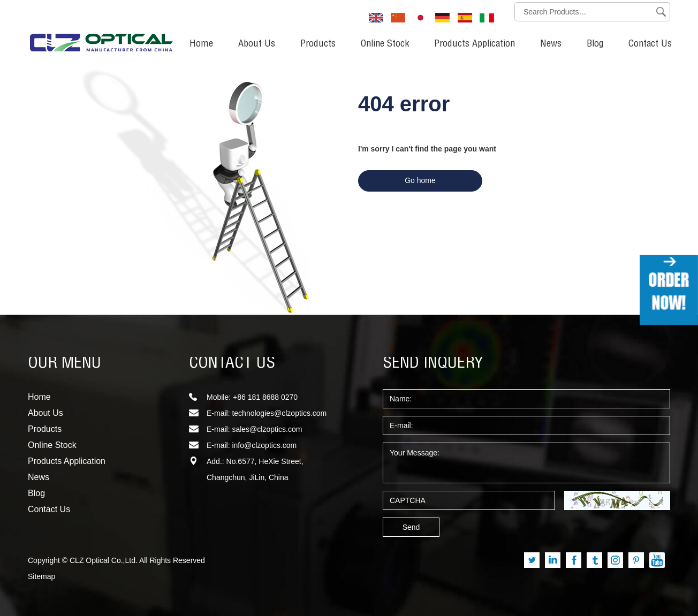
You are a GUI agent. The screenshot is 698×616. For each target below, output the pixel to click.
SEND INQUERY (433, 364)
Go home (420, 180)
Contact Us (650, 44)
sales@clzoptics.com (267, 429)
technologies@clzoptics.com (279, 413)
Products (318, 44)
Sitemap (41, 576)
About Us (257, 44)
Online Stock (385, 44)
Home (201, 44)
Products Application (475, 44)
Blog (595, 44)
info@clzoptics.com (264, 445)
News (551, 44)
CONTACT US (232, 364)
